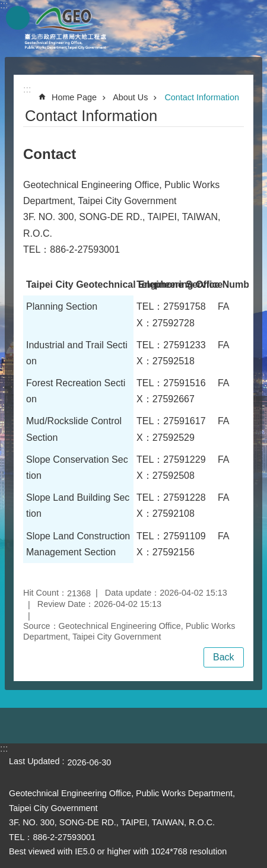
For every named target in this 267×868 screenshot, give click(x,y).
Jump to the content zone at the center (6, 6)
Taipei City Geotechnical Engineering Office (65, 28)
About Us (130, 97)
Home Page (74, 97)
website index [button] (18, 18)
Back (224, 657)
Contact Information (202, 97)
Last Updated (34, 761)
